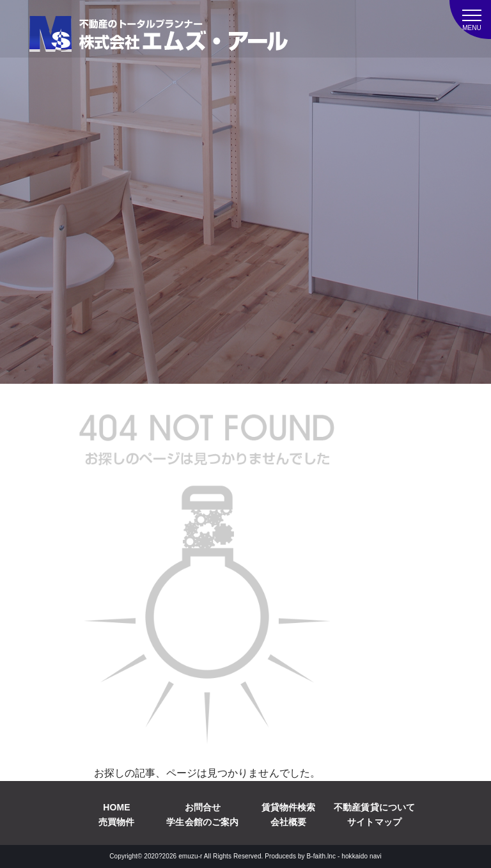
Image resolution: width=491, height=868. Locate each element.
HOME (116, 807)
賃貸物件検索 (289, 807)
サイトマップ (374, 822)
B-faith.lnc (322, 856)
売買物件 (116, 822)
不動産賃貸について (374, 807)
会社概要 (288, 822)
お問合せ (203, 807)
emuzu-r (190, 856)
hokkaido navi (361, 856)
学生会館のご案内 (202, 822)
